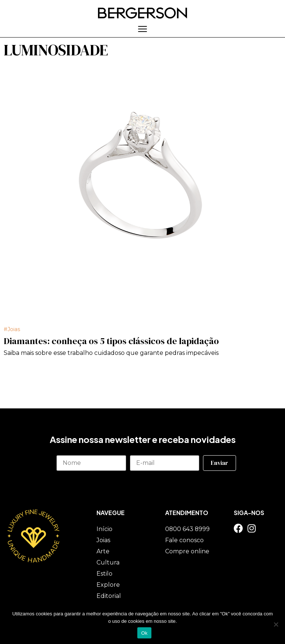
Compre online (187, 551)
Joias (14, 329)
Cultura (108, 562)
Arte (103, 551)
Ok (144, 633)
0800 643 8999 (188, 529)
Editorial (109, 596)
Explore (108, 584)
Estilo (104, 573)
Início (104, 529)
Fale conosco (184, 540)
